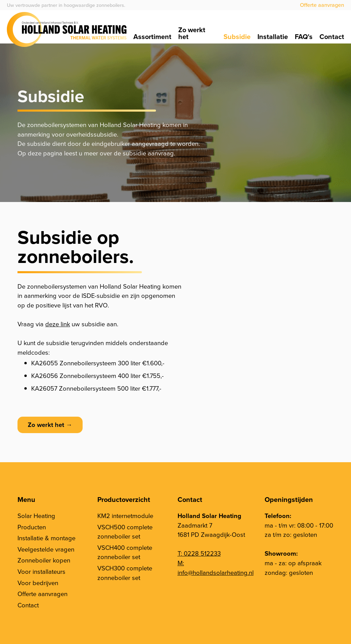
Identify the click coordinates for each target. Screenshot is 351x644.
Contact (332, 37)
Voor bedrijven (38, 583)
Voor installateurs (41, 572)
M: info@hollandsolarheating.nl (216, 568)
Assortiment (152, 37)
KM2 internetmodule (125, 516)
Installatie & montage (46, 538)
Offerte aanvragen (322, 5)
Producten (32, 527)
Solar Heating (36, 516)
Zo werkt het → (50, 425)
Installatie (273, 37)
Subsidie (237, 37)
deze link (58, 324)
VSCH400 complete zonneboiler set (125, 552)
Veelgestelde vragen (46, 549)
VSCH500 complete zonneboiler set (125, 532)
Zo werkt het (192, 33)
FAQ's (304, 37)
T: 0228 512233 (199, 553)
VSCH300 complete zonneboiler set (125, 573)
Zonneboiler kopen (44, 560)
